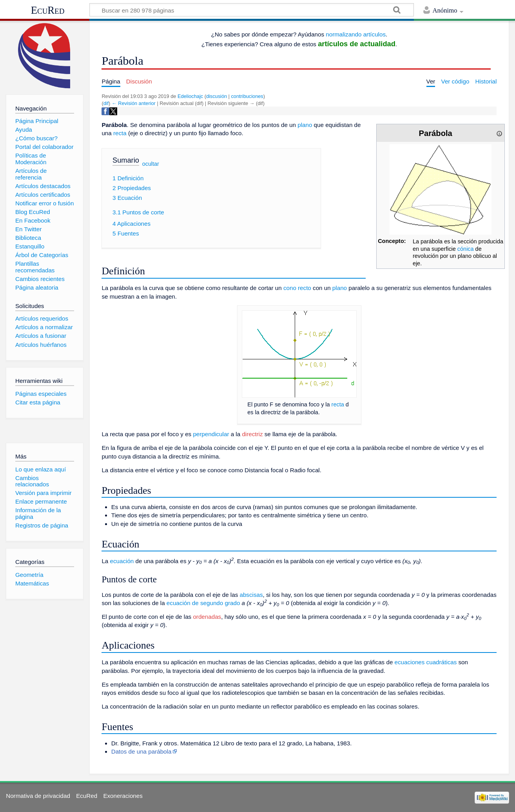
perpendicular (211, 434)
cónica (466, 249)
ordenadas (207, 617)
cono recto (297, 288)
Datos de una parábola (141, 751)
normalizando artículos (356, 34)
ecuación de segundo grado (203, 603)
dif (106, 103)
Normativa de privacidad (38, 796)
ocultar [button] (151, 164)
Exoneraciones (123, 796)
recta (120, 133)
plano (305, 125)
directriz (252, 434)
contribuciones (247, 96)
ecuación (122, 561)
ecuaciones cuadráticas (426, 662)
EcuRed (48, 10)
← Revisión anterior (134, 103)
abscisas (251, 595)
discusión (217, 96)
